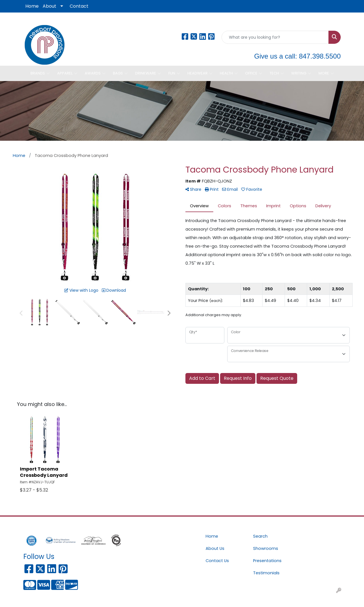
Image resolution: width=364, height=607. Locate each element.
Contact (79, 6)
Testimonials (266, 573)
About (49, 6)
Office (254, 73)
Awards (95, 73)
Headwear (200, 73)
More (326, 73)
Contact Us (217, 561)
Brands (40, 73)
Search (260, 536)
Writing (301, 73)
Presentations (267, 561)
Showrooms (266, 548)
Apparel (67, 73)
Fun (174, 73)
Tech (277, 73)
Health (229, 73)
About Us (215, 548)
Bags (120, 73)
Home (32, 6)
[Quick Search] (275, 37)
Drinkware (148, 73)
